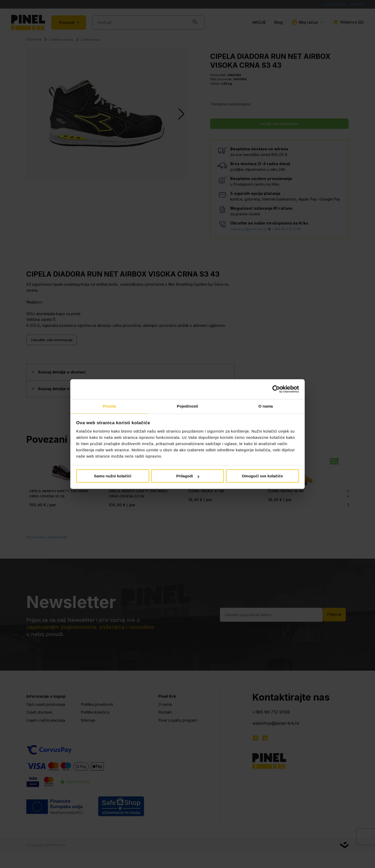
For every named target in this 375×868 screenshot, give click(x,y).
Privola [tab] (110, 406)
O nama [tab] (266, 406)
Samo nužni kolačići (113, 476)
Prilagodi (188, 476)
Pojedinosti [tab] (187, 406)
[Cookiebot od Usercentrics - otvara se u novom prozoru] (276, 389)
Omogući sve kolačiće (262, 476)
